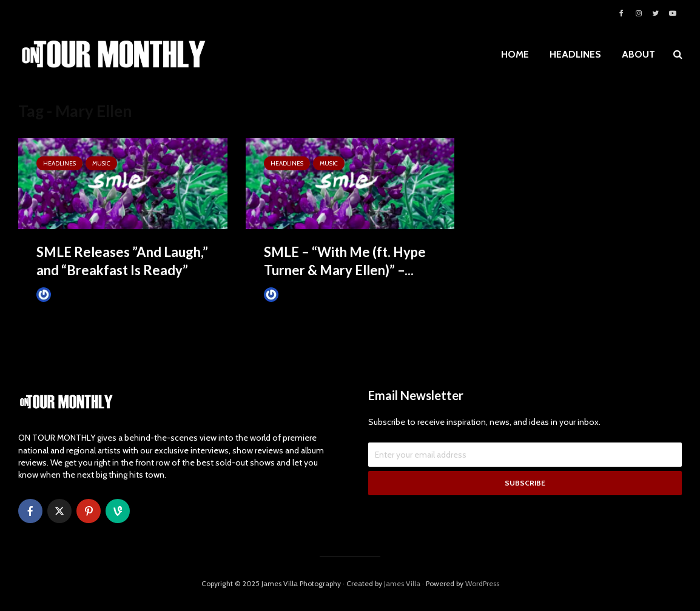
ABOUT (638, 54)
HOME (515, 54)
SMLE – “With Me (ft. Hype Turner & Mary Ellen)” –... (345, 261)
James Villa (64, 294)
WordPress (482, 583)
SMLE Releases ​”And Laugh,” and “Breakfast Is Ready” (122, 261)
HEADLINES (575, 54)
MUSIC (101, 163)
